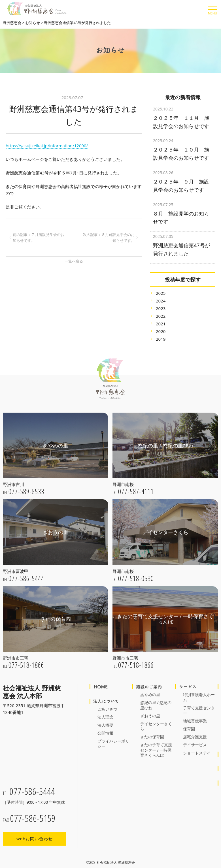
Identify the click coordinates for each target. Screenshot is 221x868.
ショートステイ (197, 746)
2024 (161, 294)
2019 (161, 332)
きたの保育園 (152, 730)
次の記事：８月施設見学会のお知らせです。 (109, 237)
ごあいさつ (107, 702)
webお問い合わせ (34, 834)
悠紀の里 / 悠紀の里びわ (156, 698)
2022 (161, 309)
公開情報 (105, 726)
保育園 (189, 722)
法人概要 (105, 718)
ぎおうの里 (150, 709)
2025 (161, 286)
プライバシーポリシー (113, 736)
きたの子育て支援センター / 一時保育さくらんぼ (156, 743)
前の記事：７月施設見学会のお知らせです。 (39, 237)
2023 (161, 301)
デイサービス (195, 738)
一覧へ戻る (74, 261)
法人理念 (105, 710)
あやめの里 (150, 687)
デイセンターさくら (156, 719)
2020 (161, 324)
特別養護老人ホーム (199, 690)
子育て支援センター (199, 703)
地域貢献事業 (195, 714)
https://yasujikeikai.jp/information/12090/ (47, 146)
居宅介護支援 (195, 730)
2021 (161, 317)
